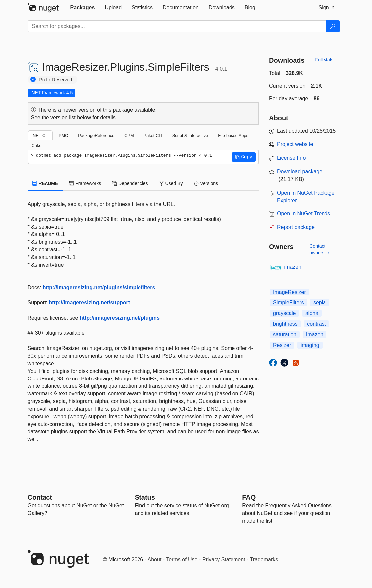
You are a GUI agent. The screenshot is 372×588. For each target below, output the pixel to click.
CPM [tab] (129, 136)
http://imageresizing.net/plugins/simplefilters (99, 287)
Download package (300, 171)
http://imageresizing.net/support (89, 303)
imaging (310, 345)
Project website (295, 144)
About (155, 560)
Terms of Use (182, 560)
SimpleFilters (288, 303)
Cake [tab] (37, 146)
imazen (293, 267)
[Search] (333, 26)
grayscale (284, 313)
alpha (312, 313)
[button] (244, 157)
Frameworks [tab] (85, 183)
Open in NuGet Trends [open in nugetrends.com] (304, 214)
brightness (285, 324)
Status (145, 497)
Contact (40, 497)
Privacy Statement (224, 560)
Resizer (282, 345)
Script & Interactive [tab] (190, 136)
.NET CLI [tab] (40, 136)
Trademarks (264, 560)
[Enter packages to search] (177, 26)
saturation (285, 335)
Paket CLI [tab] (153, 136)
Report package (296, 227)
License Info (291, 158)
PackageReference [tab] (96, 136)
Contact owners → (320, 249)
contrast (316, 324)
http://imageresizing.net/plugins (120, 318)
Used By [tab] (171, 183)
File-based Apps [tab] (233, 136)
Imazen (315, 335)
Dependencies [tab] (130, 183)
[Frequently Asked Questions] (249, 497)
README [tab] (46, 183)
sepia (320, 303)
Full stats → (327, 60)
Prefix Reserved (56, 80)
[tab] (83, 8)
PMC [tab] (63, 136)
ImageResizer (289, 292)
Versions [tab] (206, 183)
